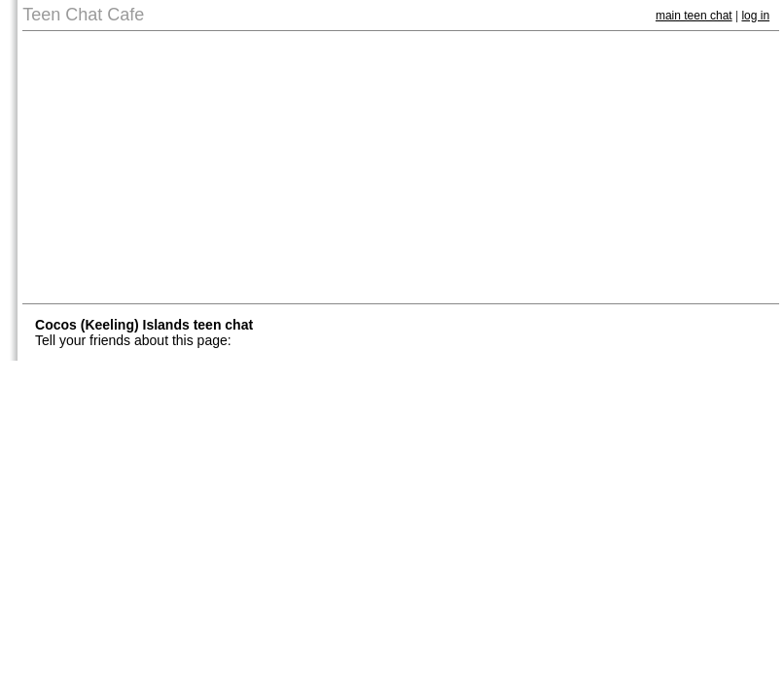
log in (755, 16)
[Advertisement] (401, 167)
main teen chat (694, 16)
